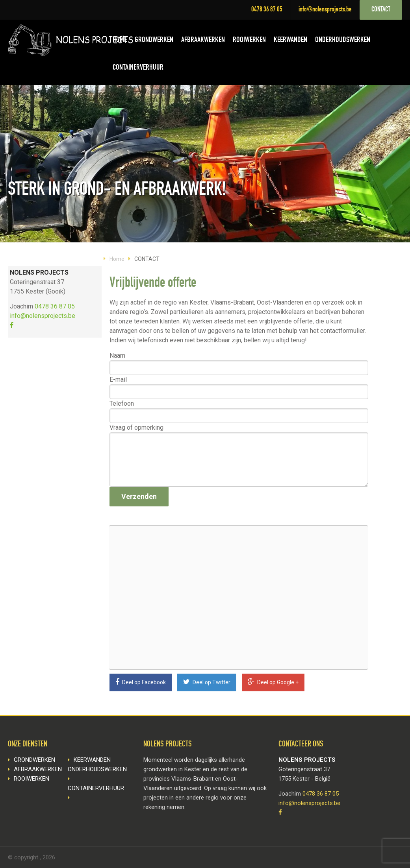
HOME (120, 41)
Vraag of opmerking (136, 428)
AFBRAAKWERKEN (203, 41)
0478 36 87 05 (267, 10)
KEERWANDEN (290, 41)
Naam (117, 356)
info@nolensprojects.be (325, 10)
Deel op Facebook (141, 682)
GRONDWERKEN (154, 41)
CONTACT (381, 10)
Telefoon (122, 404)
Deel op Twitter (207, 682)
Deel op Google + (273, 682)
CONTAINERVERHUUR (138, 68)
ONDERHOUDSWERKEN (343, 41)
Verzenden (139, 496)
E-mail (118, 380)
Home (117, 259)
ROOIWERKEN (249, 41)
